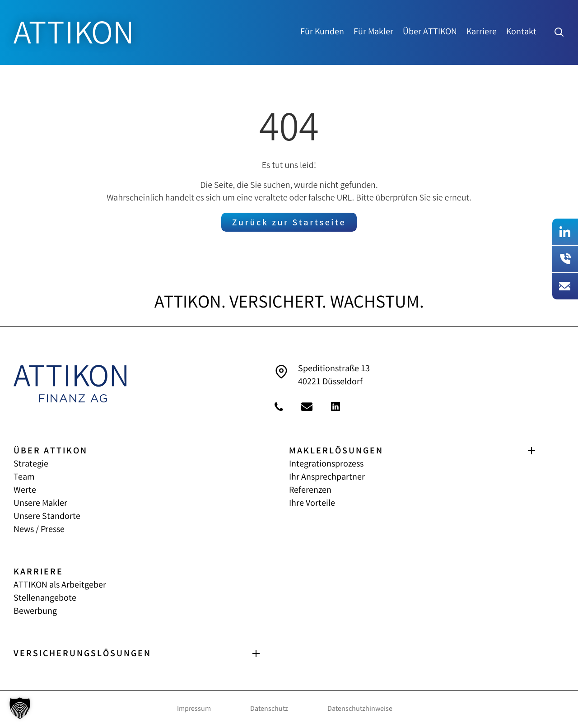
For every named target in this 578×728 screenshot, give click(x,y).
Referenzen (310, 491)
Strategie (31, 464)
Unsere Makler (40, 504)
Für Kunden (322, 33)
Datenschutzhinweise (360, 709)
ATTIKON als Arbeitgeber (60, 586)
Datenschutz (269, 709)
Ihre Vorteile (312, 504)
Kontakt (521, 33)
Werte (25, 491)
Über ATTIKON (430, 33)
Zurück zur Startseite (289, 223)
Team (24, 478)
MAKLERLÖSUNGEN (336, 451)
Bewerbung (35, 612)
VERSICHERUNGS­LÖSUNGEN (82, 654)
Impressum (194, 709)
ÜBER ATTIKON (51, 451)
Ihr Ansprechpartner (327, 478)
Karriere (482, 33)
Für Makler (373, 33)
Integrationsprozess (326, 464)
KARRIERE (38, 572)
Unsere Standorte (47, 517)
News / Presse (39, 530)
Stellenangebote (45, 599)
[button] (20, 708)
